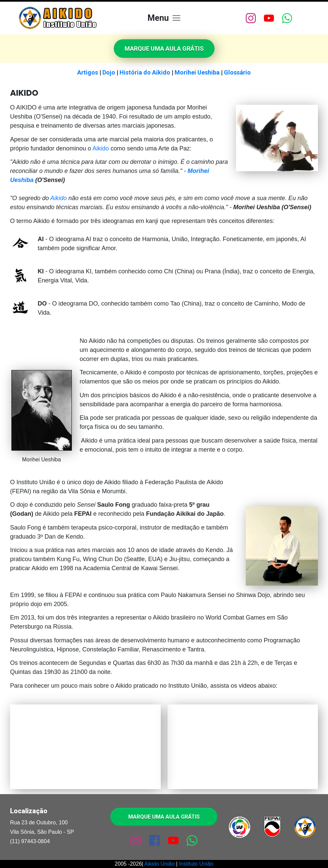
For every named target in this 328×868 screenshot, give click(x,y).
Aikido (101, 148)
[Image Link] (59, 18)
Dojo (109, 72)
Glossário (237, 72)
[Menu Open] (164, 18)
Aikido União (159, 864)
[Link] (251, 18)
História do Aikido (145, 72)
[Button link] (164, 49)
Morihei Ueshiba (197, 72)
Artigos (88, 72)
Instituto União (196, 864)
